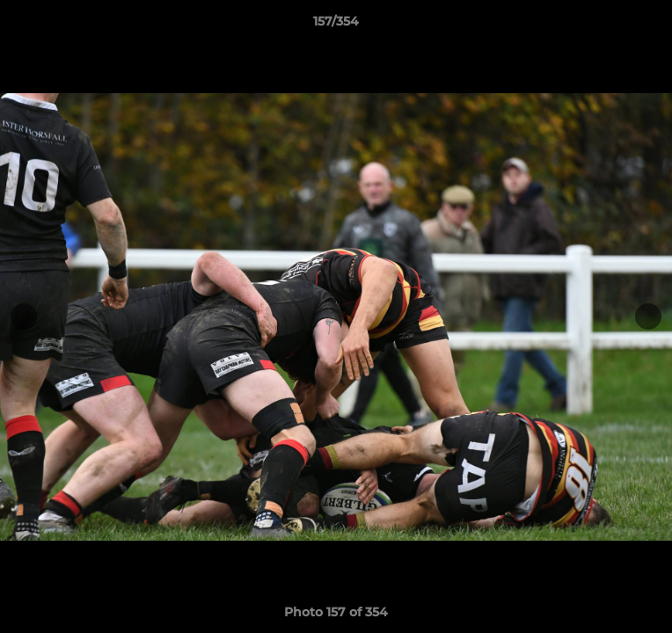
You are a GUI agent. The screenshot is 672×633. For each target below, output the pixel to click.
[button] (651, 25)
